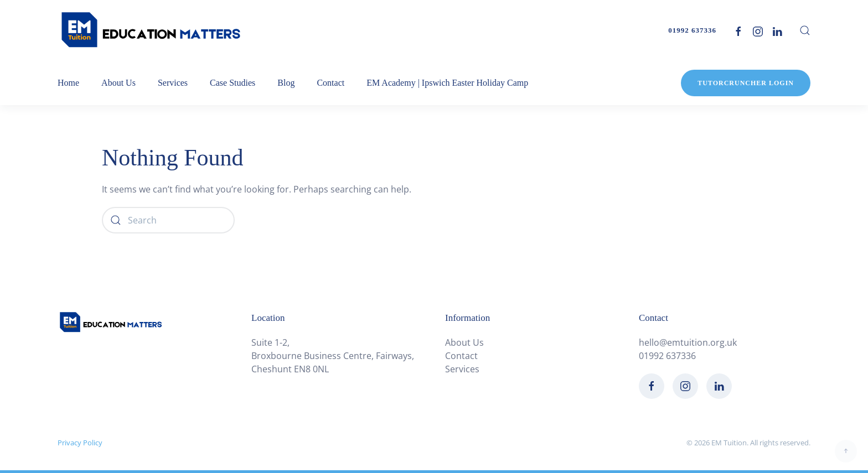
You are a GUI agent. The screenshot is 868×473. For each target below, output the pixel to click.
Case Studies (232, 83)
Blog (286, 83)
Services (462, 369)
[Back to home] (152, 30)
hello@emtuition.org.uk (688, 342)
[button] (805, 30)
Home (68, 83)
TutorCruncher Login (746, 83)
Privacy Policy (80, 443)
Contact (330, 83)
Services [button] (173, 83)
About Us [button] (118, 83)
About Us (464, 342)
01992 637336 (692, 30)
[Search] (168, 220)
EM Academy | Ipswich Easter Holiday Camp (447, 83)
